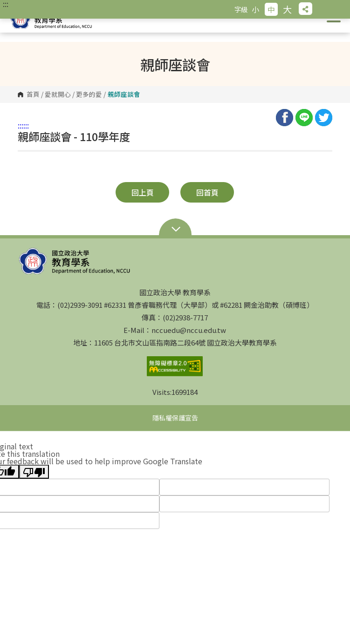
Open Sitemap (175, 230)
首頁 (33, 95)
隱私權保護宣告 (175, 418)
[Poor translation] (34, 472)
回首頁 (207, 192)
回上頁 (143, 192)
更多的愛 (89, 95)
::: (6, 4)
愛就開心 (58, 95)
